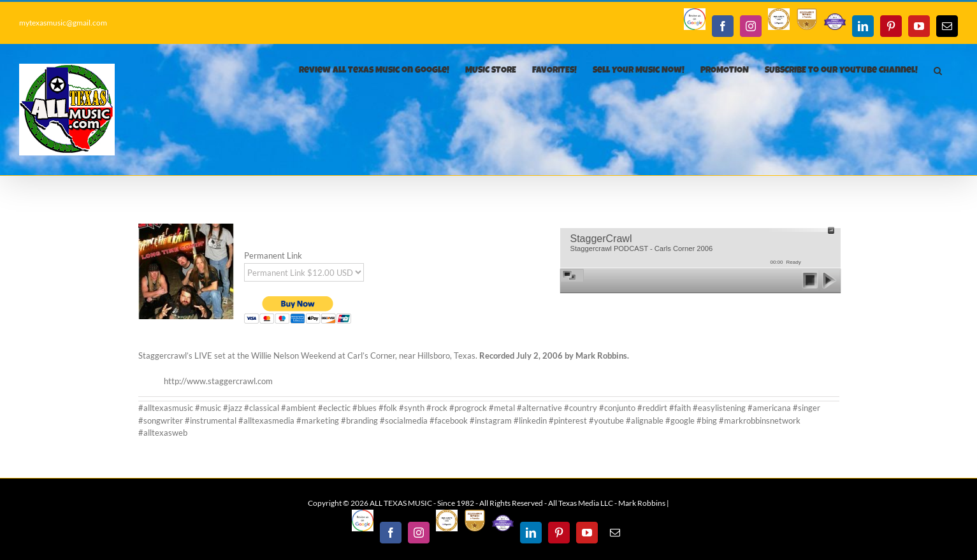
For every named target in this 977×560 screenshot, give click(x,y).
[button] (938, 71)
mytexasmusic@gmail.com (63, 23)
